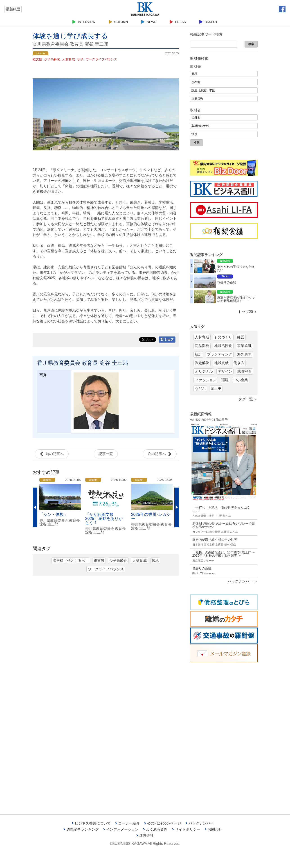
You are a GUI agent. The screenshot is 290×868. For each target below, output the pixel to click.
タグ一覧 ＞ (248, 399)
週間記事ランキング (81, 829)
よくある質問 (155, 829)
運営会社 (145, 835)
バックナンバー (200, 823)
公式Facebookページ (163, 823)
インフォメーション (121, 829)
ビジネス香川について (91, 823)
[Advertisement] (224, 735)
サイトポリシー (186, 829)
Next (177, 508)
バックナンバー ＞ (243, 581)
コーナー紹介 (127, 823)
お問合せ (213, 829)
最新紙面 (13, 9)
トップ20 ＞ (248, 312)
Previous (35, 508)
